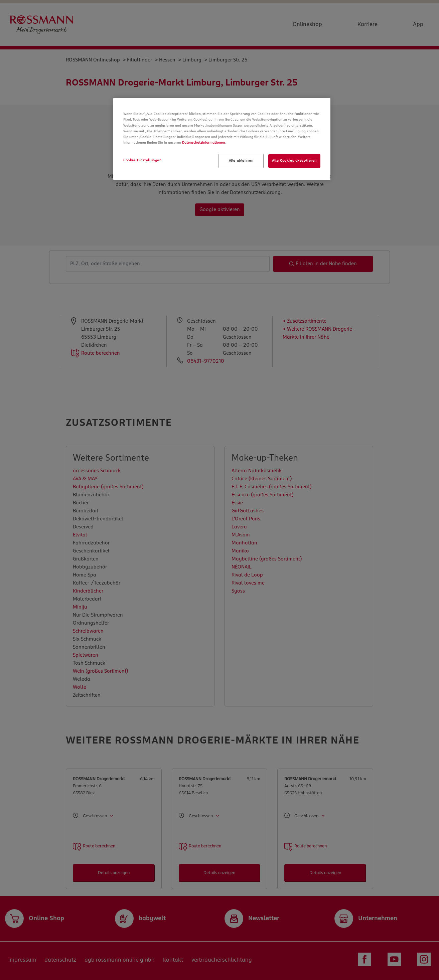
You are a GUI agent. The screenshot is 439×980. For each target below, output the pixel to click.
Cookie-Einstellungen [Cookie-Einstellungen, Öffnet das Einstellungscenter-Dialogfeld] (142, 160)
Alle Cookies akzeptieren (294, 161)
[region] (222, 139)
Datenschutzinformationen (203, 143)
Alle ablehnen (241, 161)
